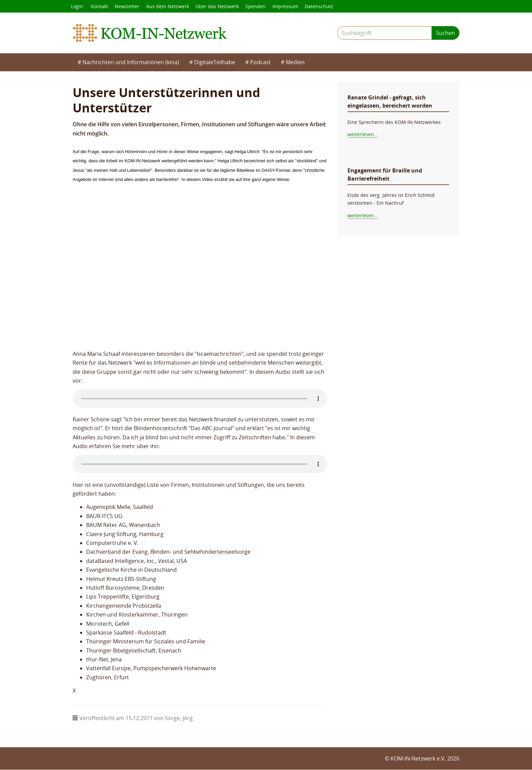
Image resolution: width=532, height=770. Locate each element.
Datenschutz (321, 6)
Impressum (287, 6)
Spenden (257, 6)
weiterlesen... (363, 135)
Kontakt (100, 6)
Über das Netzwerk (218, 6)
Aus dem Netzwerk (168, 6)
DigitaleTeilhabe (215, 62)
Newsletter (128, 6)
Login (77, 6)
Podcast (260, 62)
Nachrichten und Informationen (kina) (131, 62)
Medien (295, 62)
